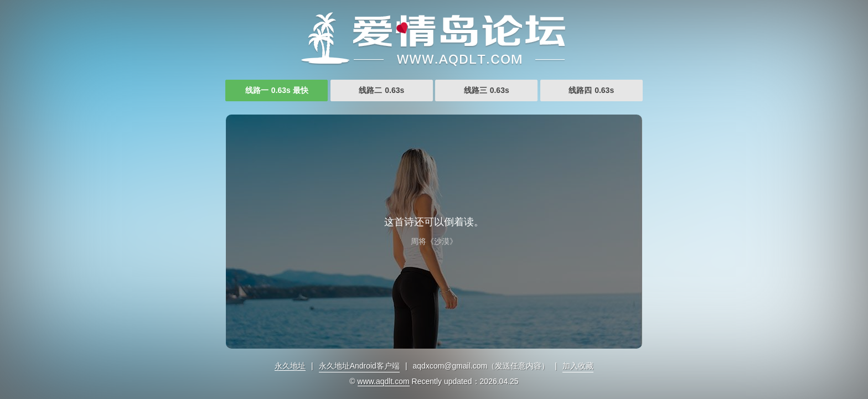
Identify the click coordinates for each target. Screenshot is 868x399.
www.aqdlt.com (384, 381)
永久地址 (290, 366)
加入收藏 (578, 366)
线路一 (277, 90)
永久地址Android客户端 (359, 366)
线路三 (487, 90)
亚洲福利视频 (434, 39)
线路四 (591, 90)
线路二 (381, 90)
